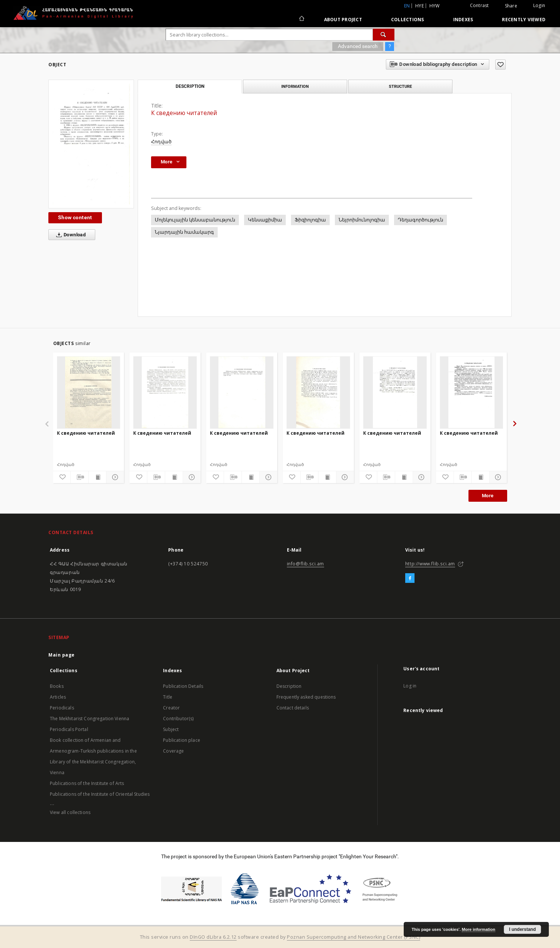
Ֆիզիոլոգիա (310, 220)
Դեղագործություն (420, 220)
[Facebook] (410, 578)
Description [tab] (190, 86)
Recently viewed (524, 20)
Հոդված (161, 142)
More (488, 496)
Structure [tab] (400, 86)
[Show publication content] (97, 477)
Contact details (293, 708)
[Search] (384, 35)
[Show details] (114, 477)
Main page (62, 655)
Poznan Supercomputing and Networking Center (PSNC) (353, 937)
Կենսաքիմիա (265, 220)
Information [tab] (295, 86)
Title (168, 697)
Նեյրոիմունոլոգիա (362, 220)
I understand (522, 929)
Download (69, 235)
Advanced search (358, 46)
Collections (408, 20)
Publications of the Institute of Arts (87, 783)
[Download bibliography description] (79, 477)
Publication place (182, 740)
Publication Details (183, 686)
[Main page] (301, 19)
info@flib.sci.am (306, 564)
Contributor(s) (178, 719)
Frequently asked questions (306, 697)
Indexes (463, 20)
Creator (171, 708)
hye (420, 6)
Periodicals (62, 708)
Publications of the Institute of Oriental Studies (100, 794)
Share (511, 6)
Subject (171, 729)
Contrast (479, 5)
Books (57, 686)
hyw (435, 6)
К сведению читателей (86, 433)
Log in (410, 686)
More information (479, 929)
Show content (75, 217)
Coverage (173, 751)
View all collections (70, 812)
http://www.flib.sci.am (430, 564)
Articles (58, 697)
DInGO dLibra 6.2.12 (213, 937)
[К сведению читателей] (89, 392)
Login (539, 5)
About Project (343, 20)
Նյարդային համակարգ (184, 232)
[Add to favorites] (500, 65)
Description (289, 686)
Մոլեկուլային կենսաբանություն (195, 220)
